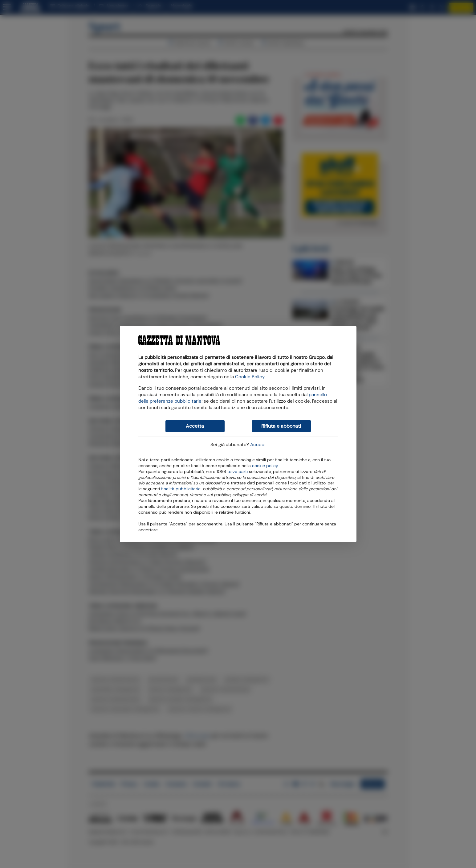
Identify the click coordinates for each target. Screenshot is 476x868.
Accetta (195, 426)
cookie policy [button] (265, 466)
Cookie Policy (250, 377)
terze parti (238, 471)
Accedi (258, 445)
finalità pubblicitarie (181, 488)
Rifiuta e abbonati (281, 426)
